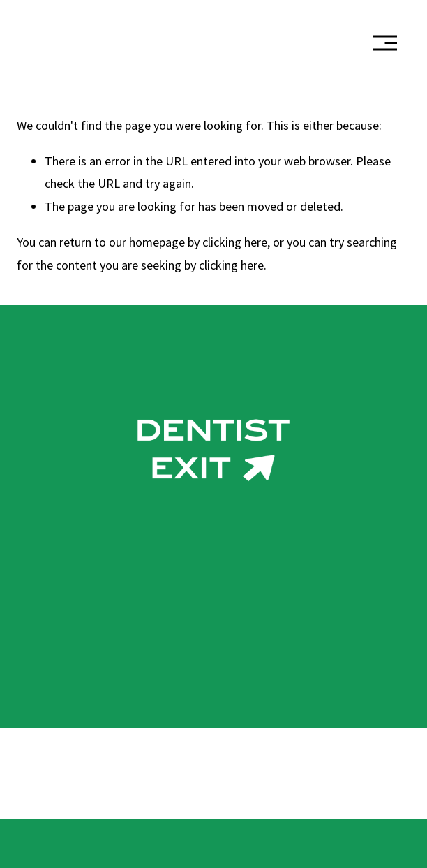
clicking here (235, 242)
